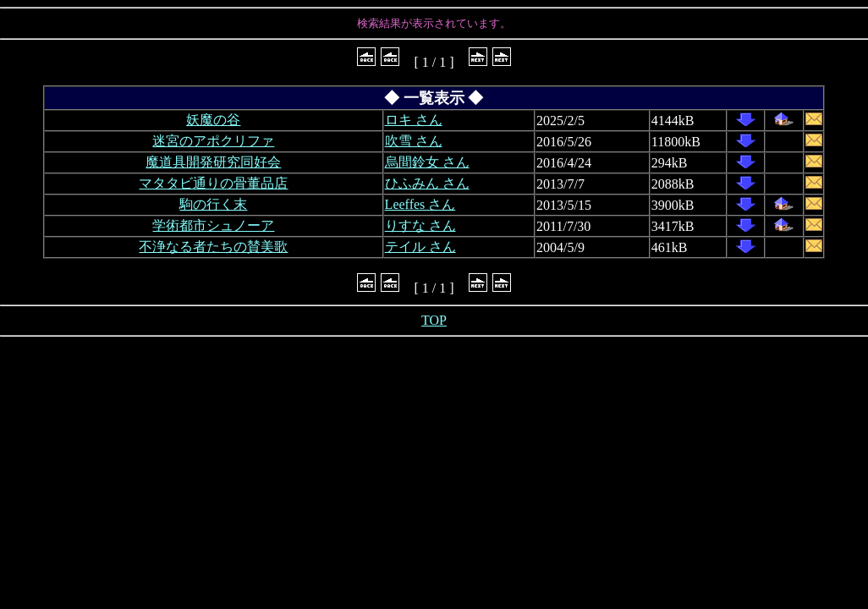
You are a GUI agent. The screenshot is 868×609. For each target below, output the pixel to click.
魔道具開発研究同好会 (213, 162)
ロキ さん (414, 120)
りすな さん (420, 225)
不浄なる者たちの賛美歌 (213, 247)
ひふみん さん (427, 183)
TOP (434, 320)
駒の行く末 (213, 204)
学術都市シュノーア (213, 225)
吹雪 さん (414, 141)
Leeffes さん (420, 204)
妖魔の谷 (213, 120)
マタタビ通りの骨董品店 (213, 183)
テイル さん (420, 247)
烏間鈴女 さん (427, 162)
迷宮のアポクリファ (213, 141)
